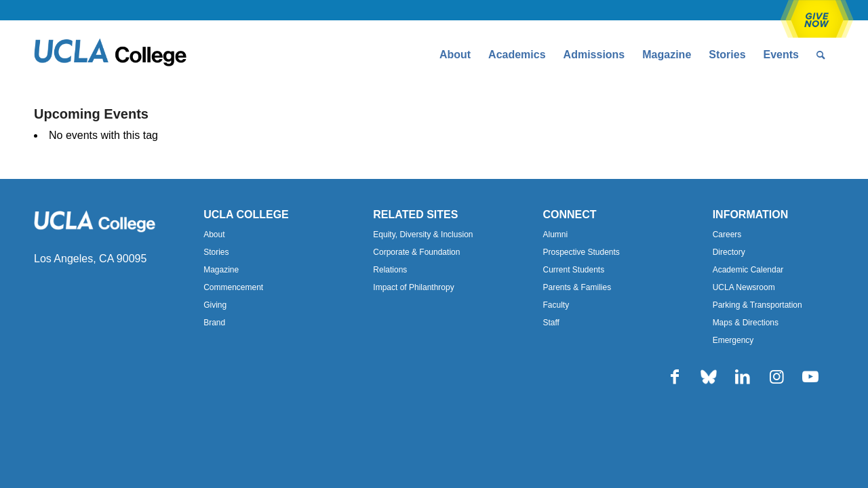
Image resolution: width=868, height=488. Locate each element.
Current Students (573, 270)
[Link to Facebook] (675, 377)
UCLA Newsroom (744, 287)
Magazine (221, 270)
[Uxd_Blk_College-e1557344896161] (110, 55)
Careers (727, 235)
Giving (215, 305)
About (214, 235)
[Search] (821, 55)
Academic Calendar (748, 270)
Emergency (733, 340)
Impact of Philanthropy (413, 287)
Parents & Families (577, 287)
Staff (551, 323)
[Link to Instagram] (776, 377)
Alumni (555, 235)
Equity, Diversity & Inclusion (423, 235)
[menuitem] (455, 55)
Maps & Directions (746, 323)
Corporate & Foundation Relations (416, 261)
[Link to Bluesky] (709, 377)
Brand (214, 323)
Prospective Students (581, 252)
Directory (729, 252)
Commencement (233, 287)
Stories (216, 252)
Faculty (556, 305)
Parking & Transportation (757, 305)
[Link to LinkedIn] (743, 377)
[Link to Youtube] (810, 377)
